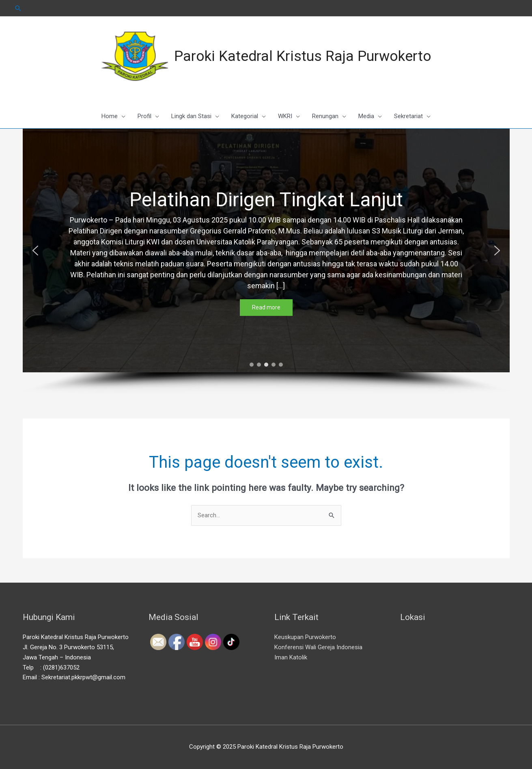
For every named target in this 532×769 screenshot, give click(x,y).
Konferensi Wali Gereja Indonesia (318, 647)
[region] (266, 261)
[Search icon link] (18, 8)
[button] (35, 251)
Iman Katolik (291, 657)
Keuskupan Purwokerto (305, 637)
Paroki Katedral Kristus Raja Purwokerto (303, 56)
